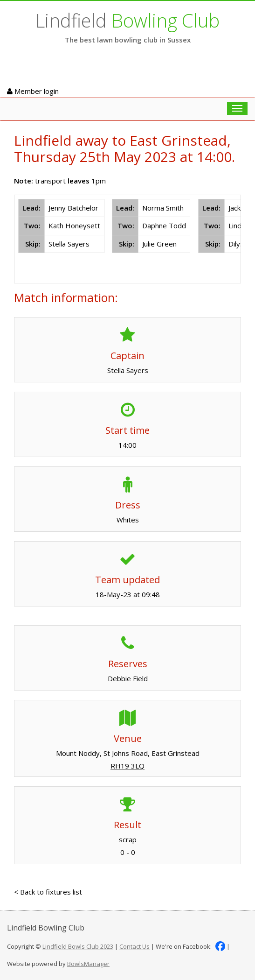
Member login (33, 91)
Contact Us (134, 947)
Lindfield (127, 20)
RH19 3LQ (127, 766)
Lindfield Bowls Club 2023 (78, 947)
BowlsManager (88, 964)
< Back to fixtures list (48, 892)
